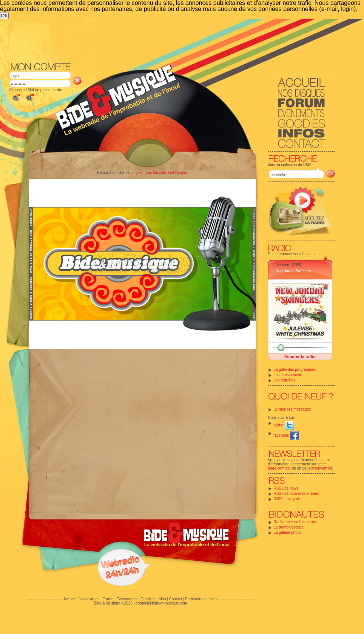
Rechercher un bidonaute (295, 522)
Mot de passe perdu (44, 90)
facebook (286, 435)
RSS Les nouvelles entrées (297, 494)
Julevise (282, 265)
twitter (284, 425)
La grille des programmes (295, 370)
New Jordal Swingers (293, 271)
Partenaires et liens (201, 599)
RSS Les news (286, 488)
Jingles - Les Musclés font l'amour (159, 173)
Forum (108, 599)
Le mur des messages (292, 409)
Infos (162, 599)
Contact (175, 599)
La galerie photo (287, 532)
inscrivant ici (322, 468)
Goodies (147, 599)
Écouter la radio (300, 357)
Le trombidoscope (289, 527)
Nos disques (89, 599)
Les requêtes (285, 380)
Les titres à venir (288, 375)
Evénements (127, 599)
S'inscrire (17, 90)
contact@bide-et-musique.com (162, 603)
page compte (279, 468)
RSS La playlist (287, 499)
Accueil (69, 599)
